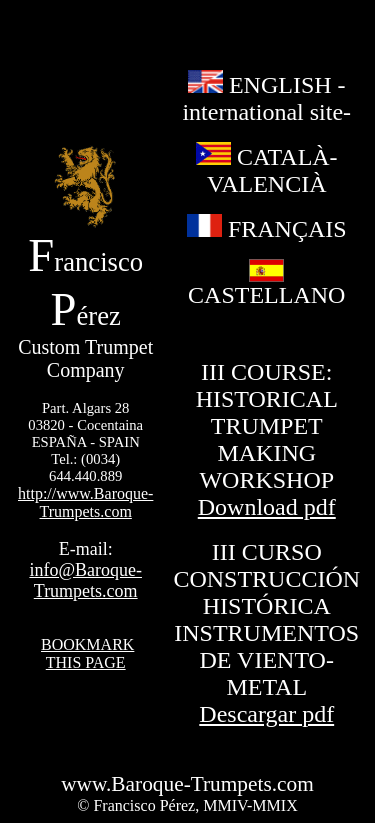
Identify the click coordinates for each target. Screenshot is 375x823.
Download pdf (267, 507)
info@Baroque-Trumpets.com (85, 580)
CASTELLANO (266, 284)
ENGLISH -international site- (266, 98)
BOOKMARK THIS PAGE (87, 653)
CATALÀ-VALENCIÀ (267, 170)
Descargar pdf (266, 714)
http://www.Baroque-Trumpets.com (85, 502)
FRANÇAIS (267, 229)
